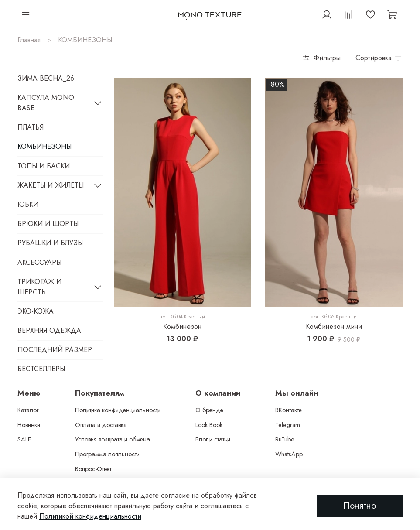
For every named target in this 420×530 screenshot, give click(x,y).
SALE (24, 439)
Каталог (28, 410)
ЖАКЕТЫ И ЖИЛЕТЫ (51, 185)
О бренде (209, 410)
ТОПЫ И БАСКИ (44, 166)
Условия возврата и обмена (113, 439)
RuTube (285, 439)
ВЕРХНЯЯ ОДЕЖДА (49, 330)
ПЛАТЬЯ (31, 127)
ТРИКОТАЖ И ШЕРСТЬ (39, 287)
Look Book (209, 425)
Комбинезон (182, 327)
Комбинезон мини (334, 327)
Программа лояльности (107, 454)
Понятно (360, 506)
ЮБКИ (28, 204)
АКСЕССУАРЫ (39, 262)
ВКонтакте (289, 410)
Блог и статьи (213, 439)
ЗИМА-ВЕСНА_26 (46, 78)
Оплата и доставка (101, 425)
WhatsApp (289, 454)
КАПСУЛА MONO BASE (46, 103)
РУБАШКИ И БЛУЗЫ (50, 243)
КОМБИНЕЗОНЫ (44, 146)
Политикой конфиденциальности (90, 516)
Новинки (29, 425)
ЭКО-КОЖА (36, 311)
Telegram (288, 425)
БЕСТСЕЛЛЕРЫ (41, 369)
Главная (29, 40)
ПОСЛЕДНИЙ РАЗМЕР (55, 350)
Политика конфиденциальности (118, 410)
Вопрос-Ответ (93, 469)
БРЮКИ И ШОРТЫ (48, 224)
